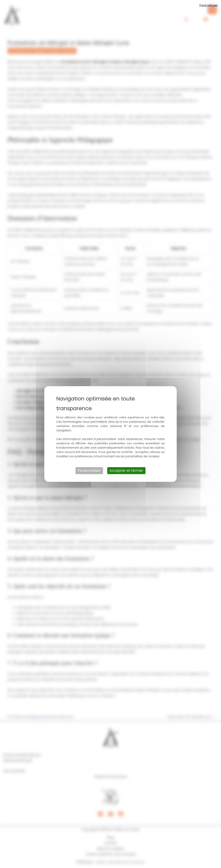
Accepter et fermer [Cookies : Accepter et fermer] (126, 471)
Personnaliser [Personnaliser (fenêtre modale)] (89, 471)
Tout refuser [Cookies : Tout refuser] (208, 5)
